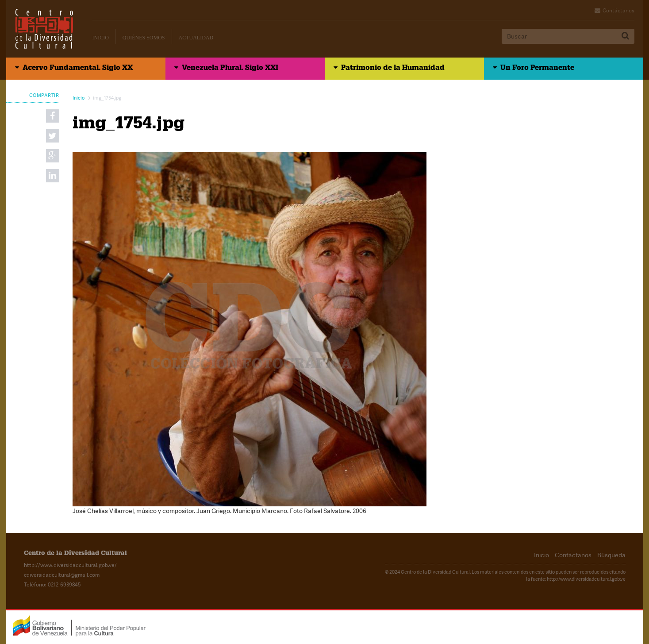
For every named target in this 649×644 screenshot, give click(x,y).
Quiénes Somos (144, 38)
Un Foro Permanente (537, 69)
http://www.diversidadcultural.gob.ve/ (70, 565)
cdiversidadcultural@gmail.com (62, 575)
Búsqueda (611, 555)
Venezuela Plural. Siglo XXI (230, 69)
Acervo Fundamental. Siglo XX (78, 69)
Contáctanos (618, 11)
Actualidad (196, 38)
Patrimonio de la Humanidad (393, 69)
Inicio (101, 38)
